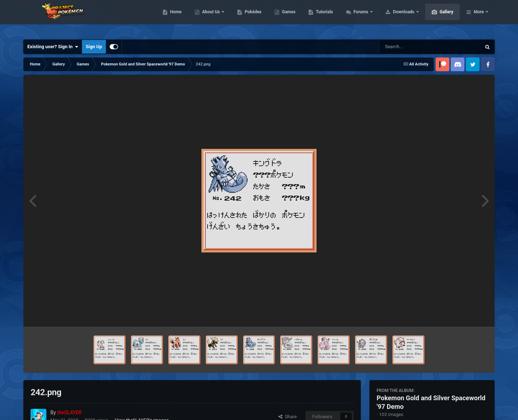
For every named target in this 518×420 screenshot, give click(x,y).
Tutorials (358, 18)
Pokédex (287, 18)
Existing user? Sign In (53, 47)
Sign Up (94, 47)
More (479, 18)
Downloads (438, 18)
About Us (246, 18)
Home (210, 18)
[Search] (412, 47)
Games (323, 18)
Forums (396, 18)
